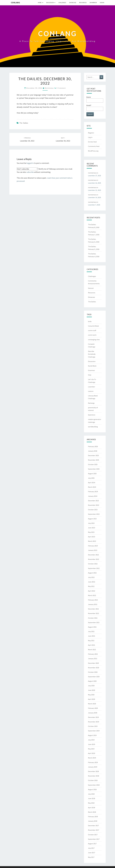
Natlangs (91, 403)
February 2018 (93, 817)
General (91, 288)
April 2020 (92, 699)
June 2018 (92, 798)
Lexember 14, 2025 (95, 197)
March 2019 (92, 758)
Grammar (91, 370)
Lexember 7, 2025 (94, 205)
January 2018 (93, 821)
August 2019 (92, 735)
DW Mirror (93, 3)
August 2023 (92, 519)
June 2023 (92, 528)
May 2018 (91, 803)
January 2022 (93, 604)
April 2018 (92, 808)
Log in (90, 137)
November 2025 (94, 460)
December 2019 (93, 717)
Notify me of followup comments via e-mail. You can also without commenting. (45, 170)
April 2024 (92, 483)
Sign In (102, 3)
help (90, 375)
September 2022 (94, 568)
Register (91, 133)
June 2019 (92, 744)
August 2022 (92, 573)
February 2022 (93, 600)
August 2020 (92, 681)
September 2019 (94, 731)
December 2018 (93, 771)
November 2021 (94, 613)
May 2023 (91, 532)
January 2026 (93, 451)
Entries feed (92, 142)
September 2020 (94, 677)
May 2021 (91, 641)
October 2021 (93, 618)
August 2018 (92, 789)
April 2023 (92, 537)
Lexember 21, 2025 (95, 190)
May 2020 (91, 695)
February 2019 (93, 762)
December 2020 (93, 663)
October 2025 (93, 464)
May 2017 (91, 857)
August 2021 (92, 627)
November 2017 (94, 830)
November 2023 (94, 505)
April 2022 (92, 591)
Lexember (92, 387)
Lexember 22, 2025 (95, 183)
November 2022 (94, 559)
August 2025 (92, 474)
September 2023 (94, 514)
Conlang (15, 3)
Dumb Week (92, 366)
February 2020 (93, 708)
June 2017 (92, 853)
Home (40, 3)
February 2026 (93, 446)
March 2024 (92, 487)
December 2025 (93, 455)
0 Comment (61, 88)
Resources (83, 3)
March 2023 (92, 541)
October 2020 (93, 672)
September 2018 (94, 785)
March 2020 (92, 704)
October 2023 (93, 510)
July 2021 (91, 631)
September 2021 (94, 622)
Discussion (50, 3)
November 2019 (94, 722)
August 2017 (92, 844)
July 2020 (91, 686)
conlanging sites (94, 340)
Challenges (62, 3)
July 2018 (91, 794)
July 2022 (91, 577)
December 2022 (93, 555)
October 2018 (93, 780)
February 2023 (93, 546)
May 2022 (91, 586)
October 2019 (93, 726)
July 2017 (91, 848)
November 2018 (94, 776)
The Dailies (24, 123)
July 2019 (91, 740)
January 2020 (93, 713)
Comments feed (94, 146)
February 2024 (93, 492)
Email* (95, 108)
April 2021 (92, 645)
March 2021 (92, 650)
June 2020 (92, 690)
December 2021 (93, 609)
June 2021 (92, 636)
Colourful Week (93, 326)
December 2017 (93, 826)
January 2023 (93, 550)
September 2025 (94, 469)
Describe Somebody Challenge (92, 354)
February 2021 (93, 654)
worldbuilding (93, 427)
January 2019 (93, 767)
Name (95, 99)
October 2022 (93, 564)
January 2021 (93, 659)
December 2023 (93, 501)
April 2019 (92, 753)
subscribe (30, 172)
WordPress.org (93, 151)
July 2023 (91, 523)
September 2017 (94, 839)
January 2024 (93, 496)
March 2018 (92, 812)
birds (90, 321)
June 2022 (92, 582)
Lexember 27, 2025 (95, 176)
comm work (92, 335)
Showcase (73, 3)
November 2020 (94, 668)
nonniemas (49, 88)
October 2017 (93, 835)
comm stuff (92, 330)
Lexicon (91, 391)
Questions (92, 415)
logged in (30, 163)
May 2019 (91, 749)
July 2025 (91, 478)
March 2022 (92, 595)
